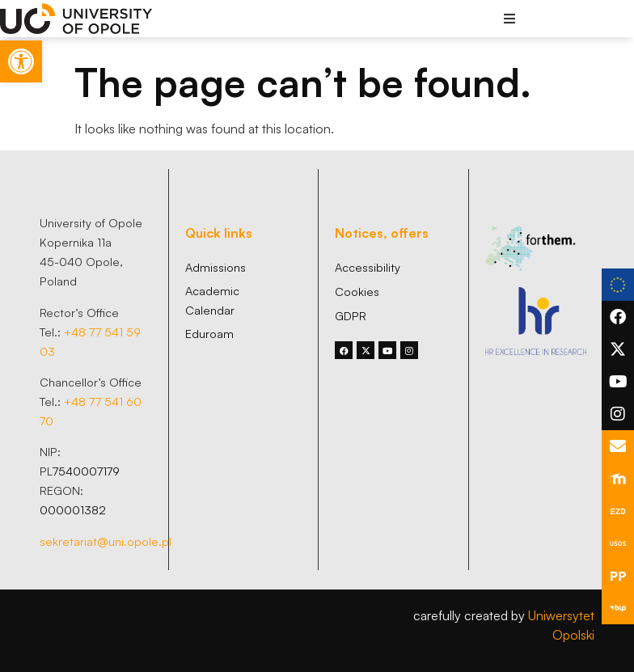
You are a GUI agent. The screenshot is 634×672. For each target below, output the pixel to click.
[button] (510, 18)
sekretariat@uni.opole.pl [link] (106, 541)
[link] (21, 61)
